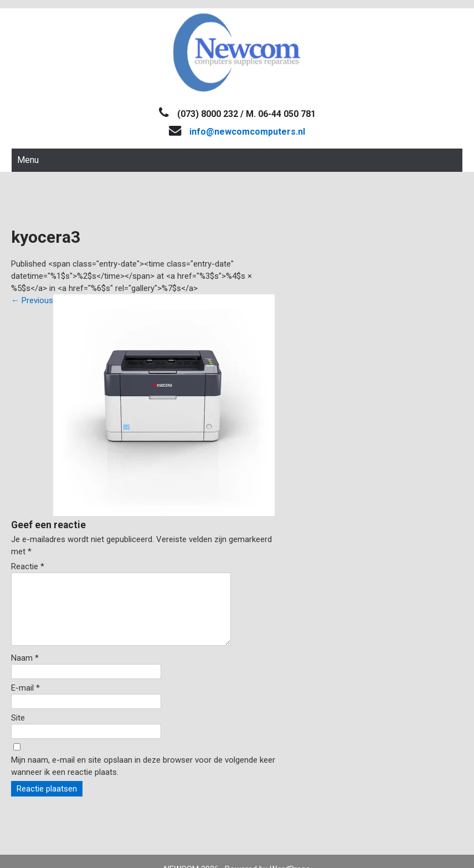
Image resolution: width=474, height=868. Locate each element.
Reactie (28, 566)
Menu (28, 160)
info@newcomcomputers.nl (247, 132)
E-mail (25, 701)
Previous (32, 300)
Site (18, 731)
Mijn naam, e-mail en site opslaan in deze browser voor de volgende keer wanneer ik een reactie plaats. (143, 779)
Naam (25, 671)
